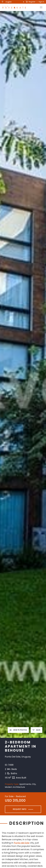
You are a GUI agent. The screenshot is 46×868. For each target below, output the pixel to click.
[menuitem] (15, 2)
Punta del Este (22, 843)
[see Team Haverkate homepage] (14, 7)
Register (31, 2)
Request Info (20, 809)
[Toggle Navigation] (41, 7)
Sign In (41, 2)
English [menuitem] (9, 2)
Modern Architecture (15, 787)
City (34, 784)
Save (36, 730)
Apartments (25, 784)
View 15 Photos (18, 730)
